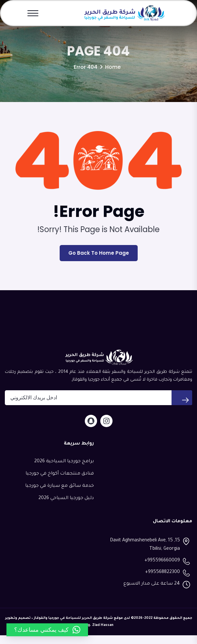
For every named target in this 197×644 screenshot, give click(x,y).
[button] (47, 630)
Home (113, 76)
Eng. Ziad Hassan (98, 634)
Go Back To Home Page (99, 262)
